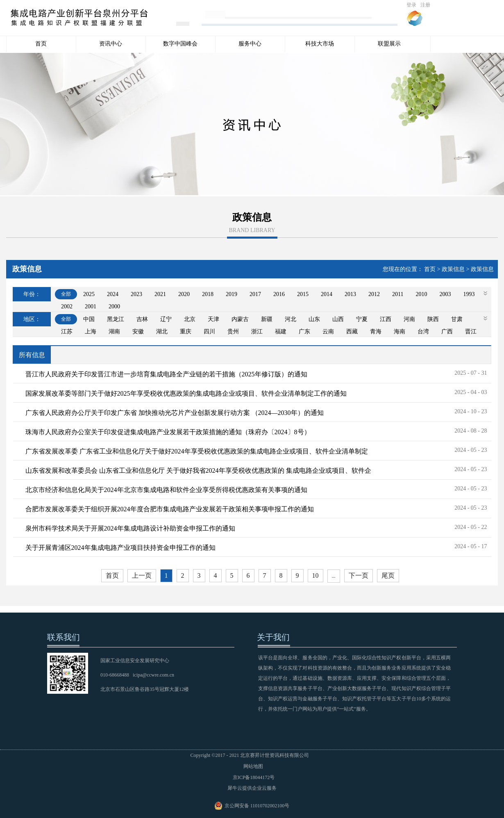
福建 (281, 332)
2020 (184, 294)
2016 (279, 294)
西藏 (352, 332)
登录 (411, 5)
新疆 (267, 319)
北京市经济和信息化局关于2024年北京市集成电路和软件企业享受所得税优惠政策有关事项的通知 (166, 490)
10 (316, 575)
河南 (409, 319)
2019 (232, 294)
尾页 (388, 575)
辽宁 (166, 319)
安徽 (138, 332)
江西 (386, 319)
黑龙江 (116, 319)
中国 (89, 319)
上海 (91, 332)
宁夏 (362, 319)
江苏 (67, 332)
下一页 (359, 575)
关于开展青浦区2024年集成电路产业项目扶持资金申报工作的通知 (120, 548)
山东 (314, 319)
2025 (89, 294)
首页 (41, 44)
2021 (160, 294)
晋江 (471, 332)
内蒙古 (240, 319)
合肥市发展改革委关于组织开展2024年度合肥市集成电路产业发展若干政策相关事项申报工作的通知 (170, 509)
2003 (445, 294)
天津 (213, 319)
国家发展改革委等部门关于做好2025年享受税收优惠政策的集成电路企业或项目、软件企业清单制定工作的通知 (186, 393)
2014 (327, 294)
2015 (303, 294)
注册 (425, 5)
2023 (136, 294)
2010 (421, 294)
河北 (291, 319)
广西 (447, 332)
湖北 (162, 332)
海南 (400, 332)
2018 (208, 294)
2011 (398, 294)
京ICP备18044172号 (252, 777)
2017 (255, 294)
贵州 (233, 332)
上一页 (142, 575)
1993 (469, 294)
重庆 (186, 332)
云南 (328, 332)
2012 (374, 294)
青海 (376, 332)
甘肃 (457, 319)
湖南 (114, 332)
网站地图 (252, 766)
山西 (338, 319)
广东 (304, 332)
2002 (67, 306)
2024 (113, 294)
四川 (209, 332)
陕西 (433, 319)
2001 (91, 306)
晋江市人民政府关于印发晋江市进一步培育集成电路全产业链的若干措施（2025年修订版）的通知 (166, 374)
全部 (66, 294)
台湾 (423, 332)
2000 (114, 306)
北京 (190, 319)
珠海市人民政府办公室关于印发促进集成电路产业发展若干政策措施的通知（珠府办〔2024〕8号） (168, 432)
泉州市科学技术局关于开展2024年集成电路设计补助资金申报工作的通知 (130, 528)
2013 (350, 294)
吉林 (142, 319)
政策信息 (453, 269)
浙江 (257, 332)
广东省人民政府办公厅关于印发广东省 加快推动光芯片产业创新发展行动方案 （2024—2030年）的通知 (175, 413)
